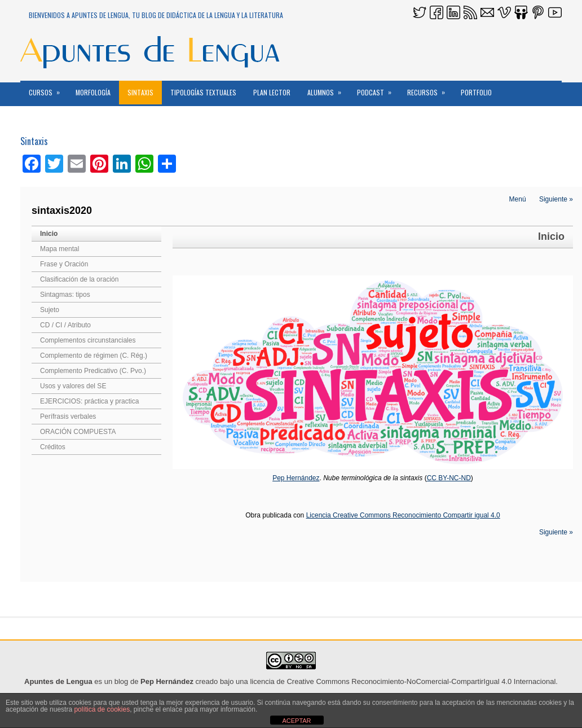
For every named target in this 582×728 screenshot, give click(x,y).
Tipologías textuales (203, 92)
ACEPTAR (296, 721)
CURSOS (48, 89)
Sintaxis (140, 92)
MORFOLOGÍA (93, 92)
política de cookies (102, 709)
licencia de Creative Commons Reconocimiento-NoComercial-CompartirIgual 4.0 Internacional (403, 681)
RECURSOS (430, 89)
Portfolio (476, 92)
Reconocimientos (55, 116)
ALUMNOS (328, 89)
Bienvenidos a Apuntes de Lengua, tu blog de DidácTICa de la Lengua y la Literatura (156, 15)
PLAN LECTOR (272, 92)
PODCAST (378, 89)
